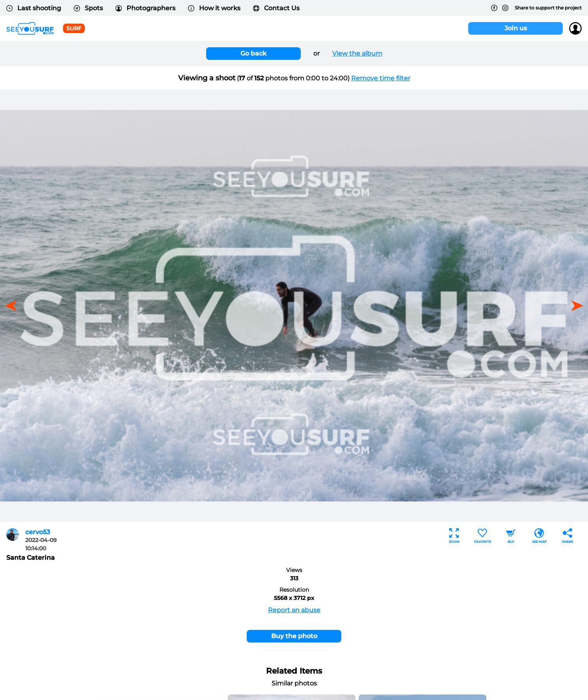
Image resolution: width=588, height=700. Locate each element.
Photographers (145, 8)
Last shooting (34, 8)
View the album (357, 53)
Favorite (483, 536)
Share (568, 536)
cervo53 (38, 532)
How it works (214, 8)
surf (74, 28)
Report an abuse (294, 610)
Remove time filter (381, 78)
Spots (88, 8)
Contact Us (276, 8)
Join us (516, 28)
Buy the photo (294, 636)
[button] (575, 306)
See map (539, 536)
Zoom (454, 536)
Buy (511, 536)
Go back (253, 53)
